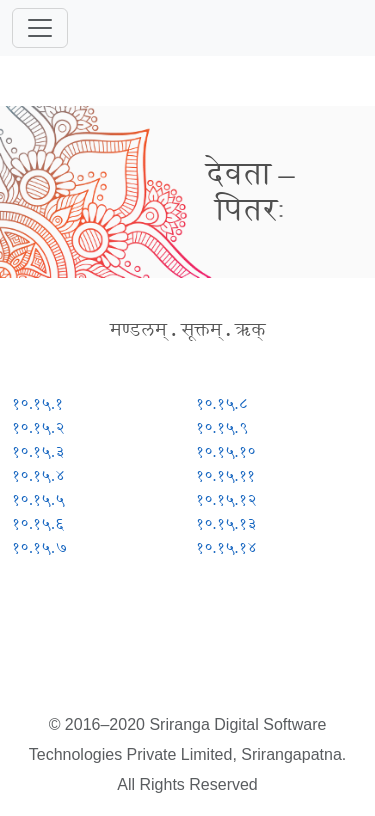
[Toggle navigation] (40, 28)
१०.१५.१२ (226, 499)
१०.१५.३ (38, 451)
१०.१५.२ (38, 427)
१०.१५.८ (222, 403)
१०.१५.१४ (226, 547)
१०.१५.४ (38, 475)
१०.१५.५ (38, 499)
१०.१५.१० (226, 451)
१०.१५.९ (222, 427)
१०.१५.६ (38, 523)
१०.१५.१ (37, 403)
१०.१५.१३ (226, 523)
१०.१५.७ (40, 547)
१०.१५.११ (225, 475)
